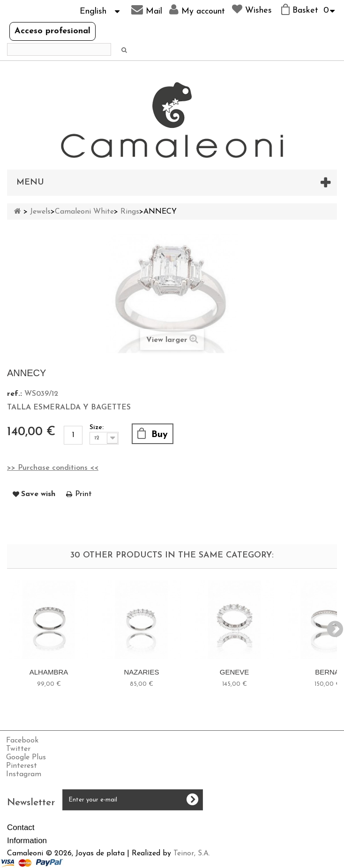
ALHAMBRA (49, 672)
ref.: (15, 394)
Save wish (38, 494)
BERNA (327, 672)
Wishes (252, 9)
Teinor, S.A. (192, 853)
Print (83, 494)
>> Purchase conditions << (53, 468)
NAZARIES (141, 672)
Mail (147, 10)
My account (197, 10)
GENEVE (235, 672)
